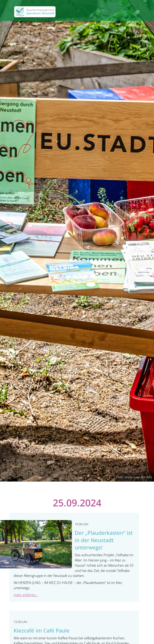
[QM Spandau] (35, 12)
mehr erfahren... (26, 595)
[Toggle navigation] (137, 12)
